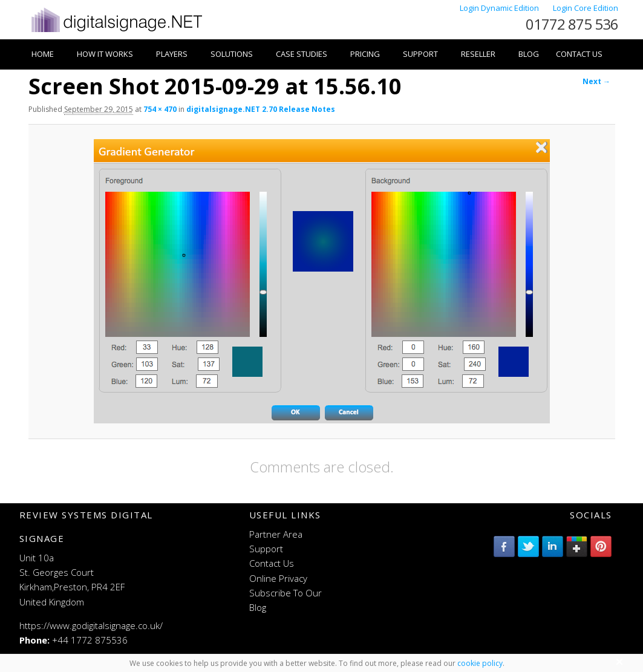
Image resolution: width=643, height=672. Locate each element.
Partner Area (276, 534)
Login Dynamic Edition (500, 8)
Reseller (478, 54)
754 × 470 (160, 109)
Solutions (232, 54)
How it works (105, 54)
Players (172, 54)
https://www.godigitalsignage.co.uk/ (91, 625)
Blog (529, 54)
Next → (596, 81)
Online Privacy (278, 578)
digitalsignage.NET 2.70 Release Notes (261, 109)
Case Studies (302, 54)
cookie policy (480, 663)
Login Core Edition (586, 8)
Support (420, 54)
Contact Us (579, 54)
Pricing (365, 54)
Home (43, 54)
